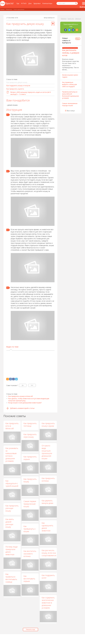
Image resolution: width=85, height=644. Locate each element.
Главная (2, 9)
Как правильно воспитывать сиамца (12, 578)
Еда (18, 3)
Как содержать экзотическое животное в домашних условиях (47, 603)
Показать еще (30, 629)
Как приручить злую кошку (30, 436)
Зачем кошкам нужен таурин (70, 76)
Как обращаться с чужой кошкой (13, 484)
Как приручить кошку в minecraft (21, 396)
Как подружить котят (48, 577)
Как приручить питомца (30, 425)
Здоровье (37, 3)
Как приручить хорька (30, 458)
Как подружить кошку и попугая (18, 86)
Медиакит (64, 18)
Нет (32, 385)
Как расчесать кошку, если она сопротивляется (48, 553)
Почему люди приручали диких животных (14, 551)
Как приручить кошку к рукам (48, 425)
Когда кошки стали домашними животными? (25, 403)
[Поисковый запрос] (67, 3)
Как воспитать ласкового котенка (29, 554)
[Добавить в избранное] (53, 24)
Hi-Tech (24, 3)
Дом (30, 3)
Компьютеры (47, 3)
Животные (9, 9)
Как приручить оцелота (15, 89)
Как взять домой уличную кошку (12, 524)
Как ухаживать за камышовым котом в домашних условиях (12, 455)
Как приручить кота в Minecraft (12, 426)
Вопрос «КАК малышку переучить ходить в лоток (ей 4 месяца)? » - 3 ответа (31, 93)
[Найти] (76, 3)
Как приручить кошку (29, 481)
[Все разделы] (84, 3)
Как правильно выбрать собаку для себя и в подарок (69, 84)
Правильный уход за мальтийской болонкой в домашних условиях (70, 95)
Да (23, 385)
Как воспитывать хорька (28, 579)
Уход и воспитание (19, 9)
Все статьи (71, 111)
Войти (82, 7)
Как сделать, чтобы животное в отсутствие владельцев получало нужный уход (29, 400)
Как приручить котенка (48, 480)
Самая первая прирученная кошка (29, 504)
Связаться (78, 18)
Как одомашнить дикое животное (47, 527)
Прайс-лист (71, 18)
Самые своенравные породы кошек (70, 104)
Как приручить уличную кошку (13, 509)
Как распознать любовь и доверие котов (71, 53)
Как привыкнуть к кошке (29, 529)
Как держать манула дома (48, 502)
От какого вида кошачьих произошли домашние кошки (47, 452)
